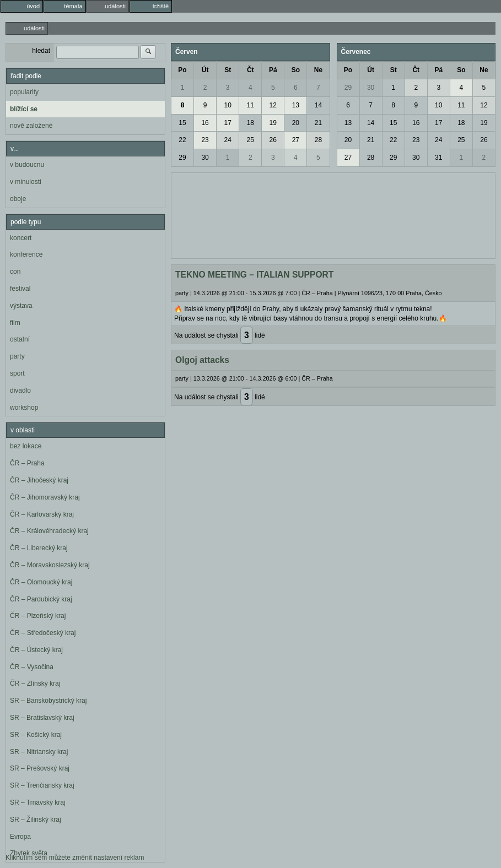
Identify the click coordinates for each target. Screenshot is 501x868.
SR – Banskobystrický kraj (48, 701)
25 (250, 140)
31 (438, 158)
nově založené (31, 126)
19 (273, 123)
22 (182, 140)
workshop (24, 408)
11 (250, 105)
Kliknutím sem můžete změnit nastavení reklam (75, 858)
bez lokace (26, 446)
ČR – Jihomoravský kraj (45, 497)
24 (227, 140)
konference (26, 254)
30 (205, 158)
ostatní (20, 339)
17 (227, 123)
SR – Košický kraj (36, 735)
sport (17, 373)
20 (296, 123)
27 (296, 140)
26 (273, 140)
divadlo (20, 390)
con (15, 272)
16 (205, 123)
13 (296, 105)
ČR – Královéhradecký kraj (49, 531)
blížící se (24, 109)
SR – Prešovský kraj (40, 768)
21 (318, 123)
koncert (21, 238)
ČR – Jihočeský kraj (39, 480)
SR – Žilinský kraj (36, 820)
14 (318, 105)
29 (182, 158)
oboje (18, 199)
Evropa (20, 837)
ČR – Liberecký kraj (39, 548)
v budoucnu (27, 165)
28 (318, 140)
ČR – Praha (27, 463)
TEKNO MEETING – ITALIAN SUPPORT (254, 275)
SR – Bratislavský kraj (42, 718)
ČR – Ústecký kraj (36, 650)
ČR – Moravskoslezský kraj (50, 565)
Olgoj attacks (202, 360)
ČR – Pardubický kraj (41, 599)
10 (227, 105)
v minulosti (26, 182)
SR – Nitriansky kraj (39, 752)
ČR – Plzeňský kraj (38, 616)
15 (182, 123)
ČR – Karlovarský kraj (42, 514)
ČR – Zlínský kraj (35, 683)
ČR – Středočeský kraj (43, 633)
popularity (24, 92)
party (17, 356)
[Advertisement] (333, 214)
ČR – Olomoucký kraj (41, 582)
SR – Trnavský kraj (38, 802)
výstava (21, 306)
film (15, 323)
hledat (41, 51)
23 (205, 140)
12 (273, 105)
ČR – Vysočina (32, 667)
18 (250, 123)
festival (20, 289)
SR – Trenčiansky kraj (42, 785)
